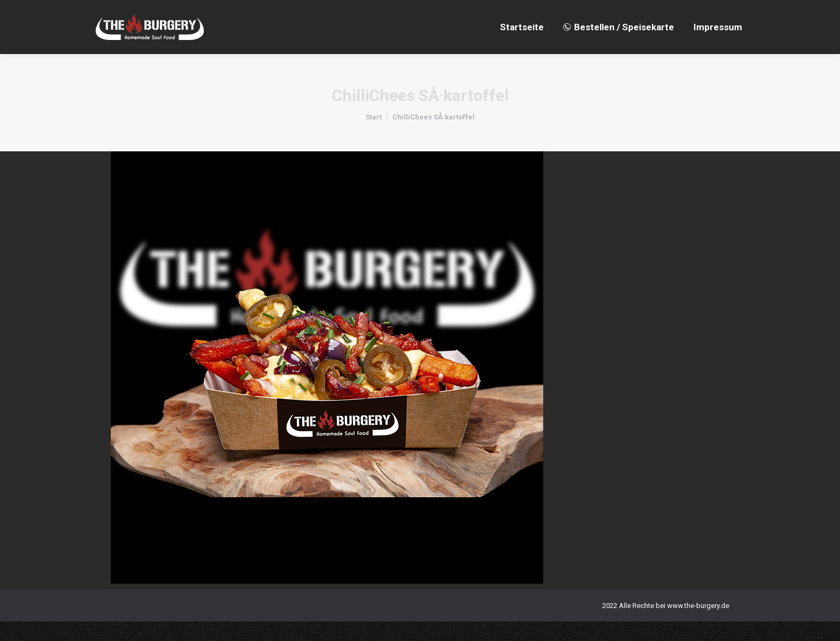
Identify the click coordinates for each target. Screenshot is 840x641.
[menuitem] (522, 46)
